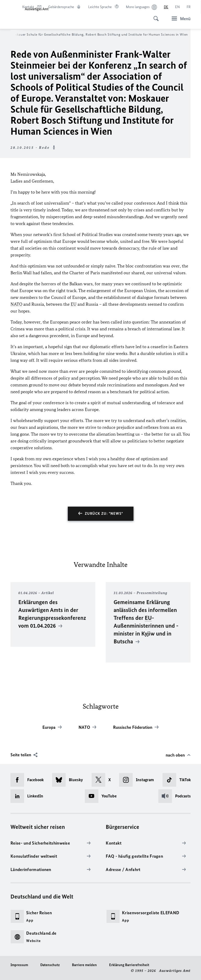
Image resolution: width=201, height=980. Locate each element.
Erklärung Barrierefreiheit (129, 965)
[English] (177, 7)
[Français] (189, 7)
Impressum (19, 965)
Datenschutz (50, 965)
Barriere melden (84, 965)
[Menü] (180, 18)
